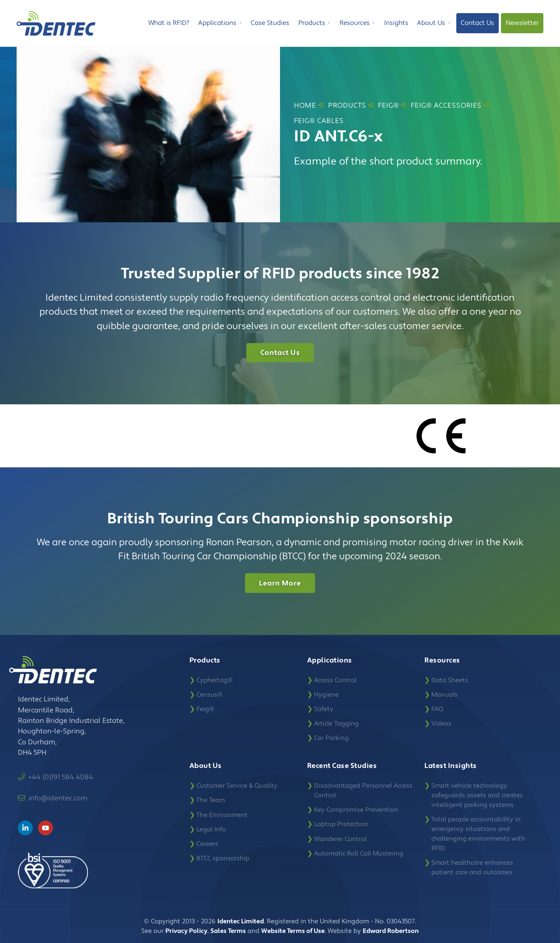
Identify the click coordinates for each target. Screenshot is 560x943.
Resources (357, 24)
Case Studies (270, 23)
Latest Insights (451, 766)
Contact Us (477, 23)
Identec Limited (241, 921)
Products (315, 24)
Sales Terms (228, 931)
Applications (220, 24)
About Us (434, 24)
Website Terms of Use (293, 931)
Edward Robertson (391, 931)
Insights (396, 23)
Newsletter (522, 23)
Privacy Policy (186, 931)
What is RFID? (169, 23)
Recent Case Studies (342, 766)
